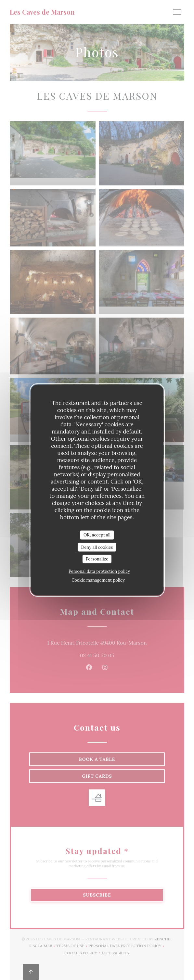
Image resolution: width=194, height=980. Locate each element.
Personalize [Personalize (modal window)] (97, 559)
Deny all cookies (97, 547)
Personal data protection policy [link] (99, 571)
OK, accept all (97, 535)
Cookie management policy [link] (98, 580)
